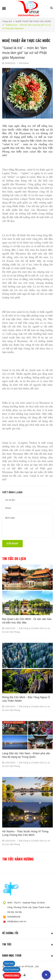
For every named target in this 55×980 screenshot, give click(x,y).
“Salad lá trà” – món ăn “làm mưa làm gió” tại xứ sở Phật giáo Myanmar (24, 53)
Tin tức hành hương (18, 859)
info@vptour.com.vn (17, 921)
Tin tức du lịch (14, 559)
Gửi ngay (12, 544)
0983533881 (12, 976)
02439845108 (14, 917)
